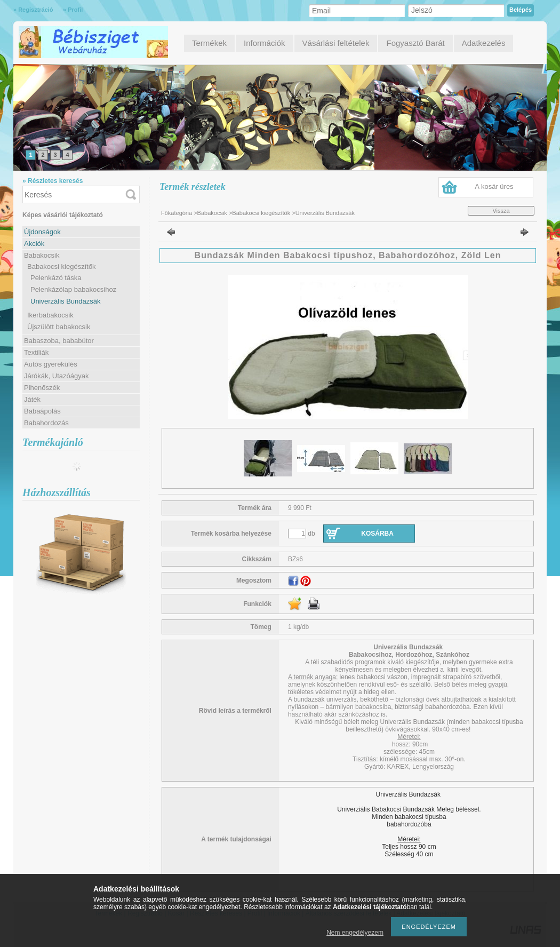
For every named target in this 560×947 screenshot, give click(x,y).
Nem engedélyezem (355, 933)
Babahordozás (46, 423)
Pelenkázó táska (56, 278)
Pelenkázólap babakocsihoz (73, 289)
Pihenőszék (42, 388)
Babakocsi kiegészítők (261, 213)
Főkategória (177, 213)
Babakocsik (212, 213)
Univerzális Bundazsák (66, 301)
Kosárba (377, 534)
